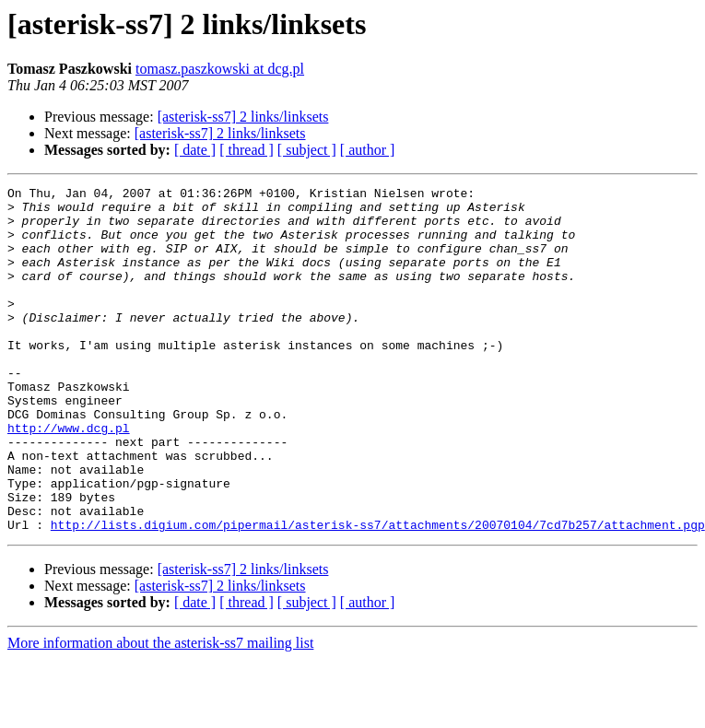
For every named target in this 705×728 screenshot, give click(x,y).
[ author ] (368, 150)
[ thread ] (247, 150)
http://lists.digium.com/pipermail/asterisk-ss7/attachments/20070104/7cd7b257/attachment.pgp (378, 593)
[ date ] (195, 150)
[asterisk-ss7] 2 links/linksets (243, 117)
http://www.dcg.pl (69, 477)
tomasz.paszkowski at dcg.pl (220, 69)
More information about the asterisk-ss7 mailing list (160, 712)
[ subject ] (307, 150)
